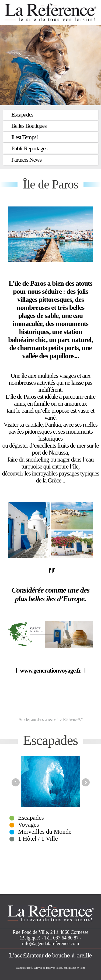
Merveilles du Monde (45, 832)
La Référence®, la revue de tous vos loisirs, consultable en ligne (51, 968)
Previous (16, 782)
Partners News (26, 160)
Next (86, 782)
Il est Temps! (25, 137)
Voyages (29, 825)
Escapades (22, 115)
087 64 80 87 (66, 938)
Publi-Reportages (29, 148)
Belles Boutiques (29, 126)
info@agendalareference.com (51, 943)
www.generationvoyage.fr (52, 671)
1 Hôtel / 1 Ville (38, 839)
